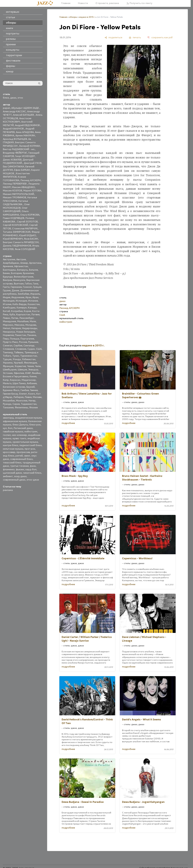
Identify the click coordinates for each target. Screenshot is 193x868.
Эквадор (33, 370)
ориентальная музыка (25, 442)
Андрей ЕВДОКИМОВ (28, 125)
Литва (15, 318)
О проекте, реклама (107, 3)
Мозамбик (9, 401)
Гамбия (25, 390)
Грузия (7, 290)
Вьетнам (19, 284)
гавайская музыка (13, 431)
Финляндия (30, 363)
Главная (66, 3)
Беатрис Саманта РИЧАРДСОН (21, 242)
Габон (28, 284)
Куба (12, 314)
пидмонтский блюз (31, 445)
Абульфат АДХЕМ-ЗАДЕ (25, 108)
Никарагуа (9, 332)
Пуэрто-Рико (10, 342)
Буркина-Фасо (11, 390)
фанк (33, 466)
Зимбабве (23, 294)
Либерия (18, 397)
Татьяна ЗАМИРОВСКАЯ (17, 232)
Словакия (8, 349)
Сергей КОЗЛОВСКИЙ (15, 225)
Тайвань (19, 352)
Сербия (18, 346)
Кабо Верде (19, 304)
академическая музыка (28, 418)
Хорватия (20, 366)
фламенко (9, 469)
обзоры (73, 17)
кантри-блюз (11, 445)
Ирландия (9, 301)
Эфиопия (19, 373)
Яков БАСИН (31, 239)
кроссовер (9, 452)
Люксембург (27, 318)
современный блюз (21, 459)
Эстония (8, 373)
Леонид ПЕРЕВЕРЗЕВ (15, 184)
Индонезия (18, 297)
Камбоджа (9, 308)
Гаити (6, 287)
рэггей (19, 456)
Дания (15, 290)
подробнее (68, 423)
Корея (27, 311)
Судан (31, 349)
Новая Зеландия (26, 332)
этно (20, 98)
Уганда (17, 359)
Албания (32, 383)
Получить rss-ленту (139, 3)
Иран (35, 297)
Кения (33, 376)
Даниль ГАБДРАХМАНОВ (17, 246)
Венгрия (7, 280)
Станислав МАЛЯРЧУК (25, 228)
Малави (37, 397)
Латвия (35, 314)
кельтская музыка (13, 449)
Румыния (33, 342)
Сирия (16, 404)
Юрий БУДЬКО (28, 235)
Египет (23, 394)
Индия (7, 297)
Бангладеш (9, 270)
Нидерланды (30, 328)
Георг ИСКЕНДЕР (25, 156)
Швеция (22, 370)
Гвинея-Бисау (10, 394)
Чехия (30, 366)
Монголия (22, 401)
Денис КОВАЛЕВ (12, 160)
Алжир (24, 263)
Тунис (16, 356)
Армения (8, 266)
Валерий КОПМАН (30, 146)
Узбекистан (29, 359)
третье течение (19, 466)
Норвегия (8, 335)
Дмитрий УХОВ (33, 163)
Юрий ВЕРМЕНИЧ (13, 239)
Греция (37, 287)
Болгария (16, 273)
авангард (8, 418)
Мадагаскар (29, 380)
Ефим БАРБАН (22, 170)
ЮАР (28, 373)
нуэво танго (19, 438)
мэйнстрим (31, 431)
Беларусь (22, 270)
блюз (6, 98)
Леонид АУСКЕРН (31, 180)
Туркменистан (29, 356)
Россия (23, 342)
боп (10, 428)
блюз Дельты (20, 425)
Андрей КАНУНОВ (14, 129)
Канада (32, 308)
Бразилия (28, 273)
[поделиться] (113, 37)
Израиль (35, 294)
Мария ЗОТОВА (32, 191)
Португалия (27, 339)
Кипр (6, 380)
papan (6, 108)
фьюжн (20, 469)
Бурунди (8, 277)
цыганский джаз (12, 473)
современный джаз (14, 480)
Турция (7, 359)
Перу (6, 339)
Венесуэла (19, 280)
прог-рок (30, 449)
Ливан (6, 318)
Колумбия (17, 311)
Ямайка (36, 373)
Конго (32, 394)
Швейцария (10, 370)
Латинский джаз (23, 428)
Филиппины (21, 407)
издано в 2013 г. (87, 17)
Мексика (19, 325)
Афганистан (21, 266)
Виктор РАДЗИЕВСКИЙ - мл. (19, 149)
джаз (13, 98)
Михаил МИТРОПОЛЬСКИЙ (18, 194)
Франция (8, 366)
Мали (33, 321)
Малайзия (23, 321)
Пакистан (20, 335)
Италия (7, 304)
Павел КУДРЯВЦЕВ (14, 218)
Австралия (9, 259)
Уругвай (18, 363)
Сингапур (29, 346)
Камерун (22, 308)
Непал (6, 328)
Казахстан (34, 304)
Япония (33, 407)
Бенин (6, 273)
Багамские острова (14, 387)
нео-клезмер (19, 435)
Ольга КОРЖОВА (30, 215)
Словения (21, 349)
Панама (32, 335)
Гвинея (34, 390)
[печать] (135, 37)
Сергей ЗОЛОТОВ (27, 222)
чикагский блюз (32, 473)
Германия (16, 287)
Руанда (7, 404)
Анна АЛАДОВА (25, 132)
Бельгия (33, 270)
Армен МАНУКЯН (25, 135)
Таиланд (8, 352)
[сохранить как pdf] (160, 37)
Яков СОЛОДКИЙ (25, 249)
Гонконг (27, 287)
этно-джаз (33, 480)
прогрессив (23, 452)
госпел (7, 435)
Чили (38, 366)
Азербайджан (11, 263)
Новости (83, 3)
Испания (33, 301)
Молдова (31, 325)
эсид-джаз (20, 476)
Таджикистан (29, 404)
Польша (15, 339)
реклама (8, 490)
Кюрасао (15, 380)
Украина (8, 363)
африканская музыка (15, 421)
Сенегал (8, 346)
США (39, 349)
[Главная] (46, 3)
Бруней (31, 387)
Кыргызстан (23, 314)
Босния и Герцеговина (16, 376)
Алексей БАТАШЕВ (24, 115)
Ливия (28, 397)
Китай (6, 311)
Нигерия (16, 328)
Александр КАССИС (14, 111)
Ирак (28, 297)
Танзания (8, 407)
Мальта (7, 383)
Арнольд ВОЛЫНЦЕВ (15, 139)
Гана (36, 284)
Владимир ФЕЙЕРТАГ (15, 153)
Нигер (32, 401)
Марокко (8, 325)
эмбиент (8, 476)
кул (5, 428)
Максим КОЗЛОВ (13, 191)
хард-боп (31, 469)
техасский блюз (12, 463)
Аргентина (35, 263)
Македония (9, 321)
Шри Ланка (19, 383)
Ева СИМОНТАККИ (14, 167)
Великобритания (24, 277)
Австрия (21, 259)
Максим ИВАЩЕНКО (23, 187)
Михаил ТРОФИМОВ (14, 197)
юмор (10, 71)
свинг (27, 456)
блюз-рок (35, 425)
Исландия (21, 301)
